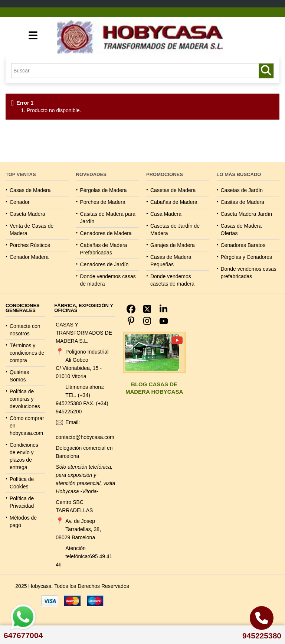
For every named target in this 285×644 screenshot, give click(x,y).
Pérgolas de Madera (104, 190)
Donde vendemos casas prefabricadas (249, 273)
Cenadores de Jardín (104, 264)
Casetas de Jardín (242, 190)
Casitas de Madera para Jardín (108, 218)
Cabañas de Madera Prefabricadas (104, 249)
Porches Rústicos (30, 245)
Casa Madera (166, 214)
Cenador (20, 202)
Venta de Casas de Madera (32, 230)
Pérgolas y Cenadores (247, 257)
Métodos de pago (23, 521)
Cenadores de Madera (106, 233)
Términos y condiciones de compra (27, 353)
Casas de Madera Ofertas (241, 230)
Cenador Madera (29, 257)
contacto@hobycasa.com (85, 437)
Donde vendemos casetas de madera (172, 280)
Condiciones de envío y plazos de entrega (24, 456)
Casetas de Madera (173, 190)
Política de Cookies (22, 483)
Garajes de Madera (173, 245)
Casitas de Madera (243, 202)
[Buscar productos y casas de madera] (266, 71)
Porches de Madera (103, 202)
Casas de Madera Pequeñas (171, 261)
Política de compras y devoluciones (25, 399)
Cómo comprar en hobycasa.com (27, 426)
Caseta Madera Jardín (247, 214)
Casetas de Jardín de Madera (175, 230)
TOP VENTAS (21, 174)
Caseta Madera (27, 214)
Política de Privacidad (22, 502)
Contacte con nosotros (25, 330)
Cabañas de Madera (174, 202)
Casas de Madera (30, 190)
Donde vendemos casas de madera (108, 280)
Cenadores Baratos (243, 245)
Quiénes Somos (19, 376)
